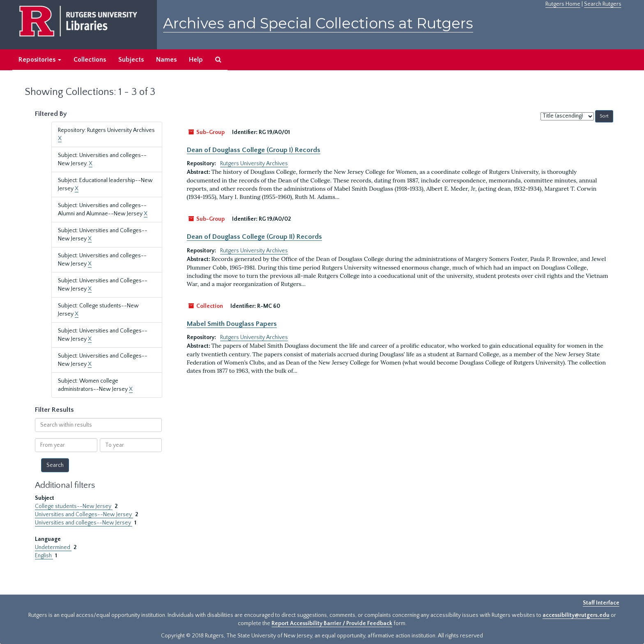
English (44, 556)
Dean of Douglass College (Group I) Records (254, 150)
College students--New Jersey (74, 506)
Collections (90, 60)
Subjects (131, 60)
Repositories (40, 60)
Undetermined (53, 547)
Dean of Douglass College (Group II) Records (254, 237)
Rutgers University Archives (254, 164)
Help (196, 60)
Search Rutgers (603, 4)
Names (166, 60)
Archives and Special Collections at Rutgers (318, 23)
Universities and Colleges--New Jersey (84, 515)
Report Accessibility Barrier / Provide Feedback (332, 623)
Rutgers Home (563, 4)
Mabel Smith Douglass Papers (232, 324)
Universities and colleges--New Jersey (84, 523)
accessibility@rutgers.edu (576, 615)
